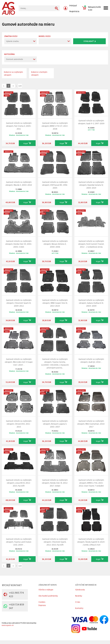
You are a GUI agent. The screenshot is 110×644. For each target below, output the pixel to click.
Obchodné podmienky (48, 596)
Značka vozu (11, 36)
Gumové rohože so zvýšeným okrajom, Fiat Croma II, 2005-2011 (19, 126)
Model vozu (45, 36)
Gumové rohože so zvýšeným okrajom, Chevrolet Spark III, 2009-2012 (19, 303)
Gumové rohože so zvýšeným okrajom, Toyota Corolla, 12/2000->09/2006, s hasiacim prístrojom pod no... (55, 363)
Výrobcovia (80, 589)
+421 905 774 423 (14, 594)
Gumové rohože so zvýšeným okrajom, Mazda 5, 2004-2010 (19, 183)
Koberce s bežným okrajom (39, 73)
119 (20, 86)
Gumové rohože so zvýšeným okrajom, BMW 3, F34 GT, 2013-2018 (55, 126)
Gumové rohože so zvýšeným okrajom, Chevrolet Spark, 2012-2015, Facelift (55, 542)
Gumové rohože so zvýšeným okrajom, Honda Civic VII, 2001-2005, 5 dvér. (19, 244)
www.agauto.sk (8, 625)
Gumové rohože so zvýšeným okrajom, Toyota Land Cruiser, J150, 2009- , (19, 542)
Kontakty (79, 608)
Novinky (79, 596)
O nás (78, 602)
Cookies (42, 602)
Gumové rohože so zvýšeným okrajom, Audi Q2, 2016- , (91, 360)
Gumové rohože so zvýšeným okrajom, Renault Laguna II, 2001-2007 (55, 424)
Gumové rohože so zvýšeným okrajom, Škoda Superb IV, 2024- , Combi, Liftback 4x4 (91, 542)
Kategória (9, 54)
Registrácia (74, 11)
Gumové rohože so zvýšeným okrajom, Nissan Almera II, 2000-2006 (55, 244)
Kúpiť (27, 143)
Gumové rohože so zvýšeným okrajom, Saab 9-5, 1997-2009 (91, 122)
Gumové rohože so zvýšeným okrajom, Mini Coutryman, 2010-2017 (91, 424)
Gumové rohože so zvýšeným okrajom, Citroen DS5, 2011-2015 (19, 424)
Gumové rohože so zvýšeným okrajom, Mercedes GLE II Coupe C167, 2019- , (19, 362)
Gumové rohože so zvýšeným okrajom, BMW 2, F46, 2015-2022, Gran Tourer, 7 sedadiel (91, 483)
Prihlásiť (73, 5)
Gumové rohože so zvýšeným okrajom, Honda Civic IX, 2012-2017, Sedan (55, 483)
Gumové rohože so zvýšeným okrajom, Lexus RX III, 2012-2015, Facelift (19, 483)
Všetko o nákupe (46, 589)
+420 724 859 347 (14, 606)
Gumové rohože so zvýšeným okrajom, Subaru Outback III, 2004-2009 (91, 303)
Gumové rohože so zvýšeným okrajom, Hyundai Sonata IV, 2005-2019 (91, 185)
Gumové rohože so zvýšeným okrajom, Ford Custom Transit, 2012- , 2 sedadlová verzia (91, 244)
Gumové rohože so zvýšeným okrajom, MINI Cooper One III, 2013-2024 (55, 303)
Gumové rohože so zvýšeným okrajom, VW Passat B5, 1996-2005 (55, 185)
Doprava (42, 605)
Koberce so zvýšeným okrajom (13, 73)
